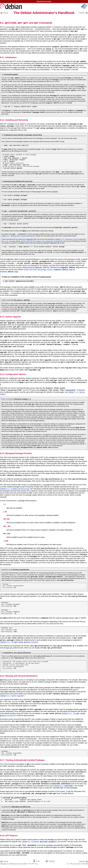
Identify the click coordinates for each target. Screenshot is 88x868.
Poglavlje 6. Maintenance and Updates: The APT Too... (19, 862)
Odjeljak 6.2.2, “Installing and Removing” (14, 489)
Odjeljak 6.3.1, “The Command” (19, 642)
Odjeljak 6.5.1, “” (63, 786)
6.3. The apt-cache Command (77, 862)
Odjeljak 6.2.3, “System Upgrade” (12, 696)
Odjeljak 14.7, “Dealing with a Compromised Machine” (19, 236)
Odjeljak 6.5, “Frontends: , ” (39, 842)
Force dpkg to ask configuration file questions (41, 241)
